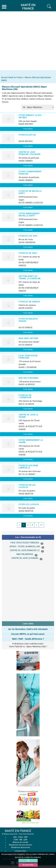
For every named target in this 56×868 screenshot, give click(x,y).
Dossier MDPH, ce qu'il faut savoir (28, 634)
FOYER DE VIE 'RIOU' (28, 253)
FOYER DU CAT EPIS (28, 236)
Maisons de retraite (21, 842)
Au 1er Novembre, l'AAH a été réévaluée (28, 629)
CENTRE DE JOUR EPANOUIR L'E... (25, 550)
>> (41, 525)
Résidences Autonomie (21, 847)
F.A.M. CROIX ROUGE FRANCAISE (28, 357)
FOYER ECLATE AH (27, 135)
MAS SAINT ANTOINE (28, 338)
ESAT (16, 840)
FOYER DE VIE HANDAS (29, 302)
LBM (25, 840)
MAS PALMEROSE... (25, 554)
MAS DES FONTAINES (29, 378)
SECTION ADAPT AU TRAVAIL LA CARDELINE (30, 277)
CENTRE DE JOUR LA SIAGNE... (25, 558)
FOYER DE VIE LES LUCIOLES (27, 486)
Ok (28, 861)
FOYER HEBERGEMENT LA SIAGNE (31, 441)
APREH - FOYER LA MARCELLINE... (25, 547)
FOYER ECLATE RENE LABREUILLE (28, 467)
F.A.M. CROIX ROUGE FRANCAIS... (25, 543)
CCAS (20, 837)
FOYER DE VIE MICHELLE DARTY (30, 192)
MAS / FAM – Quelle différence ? (28, 639)
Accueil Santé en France (12, 77)
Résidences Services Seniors (21, 845)
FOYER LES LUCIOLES (29, 504)
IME (21, 840)
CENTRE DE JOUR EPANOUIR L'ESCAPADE (30, 153)
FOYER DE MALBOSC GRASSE (28, 320)
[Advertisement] (28, 41)
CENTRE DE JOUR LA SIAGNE (28, 416)
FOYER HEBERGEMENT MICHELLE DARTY (29, 215)
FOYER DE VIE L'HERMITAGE (25, 396)
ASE (15, 837)
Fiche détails (28, 129)
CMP (26, 837)
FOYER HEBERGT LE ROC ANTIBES (30, 116)
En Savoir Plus (28, 865)
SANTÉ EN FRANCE (18, 831)
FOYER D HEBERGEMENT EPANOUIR (30, 173)
